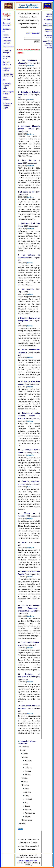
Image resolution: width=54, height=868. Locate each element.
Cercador (48, 20)
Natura (27, 806)
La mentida (28, 289)
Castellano (24, 747)
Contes (24, 782)
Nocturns (27, 810)
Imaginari (27, 799)
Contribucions (8, 47)
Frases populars (6, 36)
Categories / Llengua (28, 27)
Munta (20, 829)
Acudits (25, 754)
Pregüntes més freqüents (28, 24)
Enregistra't (36, 33)
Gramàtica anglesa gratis (7, 86)
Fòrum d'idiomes (6, 99)
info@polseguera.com (28, 861)
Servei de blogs (6, 57)
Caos (26, 796)
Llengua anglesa (49, 31)
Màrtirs (24, 543)
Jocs (26, 764)
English (22, 824)
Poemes (25, 785)
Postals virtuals (49, 15)
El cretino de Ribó (28, 192)
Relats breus (27, 820)
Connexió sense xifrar (7, 24)
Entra (28, 33)
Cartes (24, 778)
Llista (6, 69)
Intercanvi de (8, 75)
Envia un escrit (32, 14)
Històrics (30, 100)
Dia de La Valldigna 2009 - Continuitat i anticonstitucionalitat (29, 608)
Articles (30, 294)
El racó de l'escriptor (7, 51)
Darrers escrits (32, 20)
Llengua (27, 771)
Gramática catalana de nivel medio (48, 44)
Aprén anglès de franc (8, 93)
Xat (4, 80)
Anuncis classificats (47, 25)
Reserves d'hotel (48, 36)
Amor (26, 789)
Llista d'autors (25, 17)
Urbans (27, 817)
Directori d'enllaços (7, 63)
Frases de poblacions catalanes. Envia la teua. (28, 6)
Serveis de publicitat (7, 42)
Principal (6, 19)
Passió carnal (29, 813)
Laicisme (30, 66)
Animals (27, 792)
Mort (26, 803)
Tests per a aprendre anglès (7, 106)
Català (22, 750)
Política (30, 263)
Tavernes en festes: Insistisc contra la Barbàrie (29, 416)
